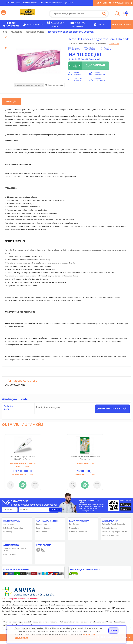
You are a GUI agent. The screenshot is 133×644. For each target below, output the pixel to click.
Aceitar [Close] (113, 631)
